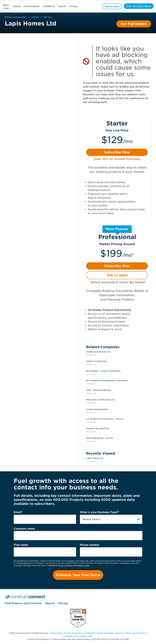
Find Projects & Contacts (32, 7)
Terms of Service (66, 565)
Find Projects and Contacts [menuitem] (23, 603)
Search (62, 6)
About (17, 6)
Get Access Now (138, 6)
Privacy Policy (83, 565)
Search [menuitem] (50, 603)
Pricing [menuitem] (63, 603)
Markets (48, 6)
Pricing (73, 6)
